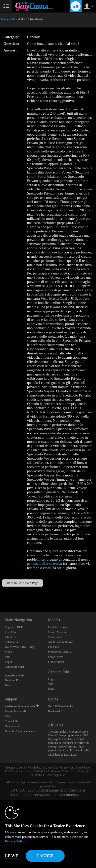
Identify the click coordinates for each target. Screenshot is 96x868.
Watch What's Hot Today (20, 647)
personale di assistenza (44, 564)
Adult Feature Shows (61, 642)
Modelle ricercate (58, 627)
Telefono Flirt (13, 680)
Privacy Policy (15, 841)
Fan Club (53, 647)
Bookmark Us (56, 711)
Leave (12, 856)
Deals (8, 685)
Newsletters (12, 726)
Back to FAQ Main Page (23, 583)
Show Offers (56, 657)
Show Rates (55, 637)
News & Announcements (20, 731)
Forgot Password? (15, 711)
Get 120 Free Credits (60, 706)
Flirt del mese (56, 662)
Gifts (51, 689)
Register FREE (14, 627)
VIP (7, 657)
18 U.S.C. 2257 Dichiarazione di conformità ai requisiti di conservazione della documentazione (48, 792)
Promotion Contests (60, 652)
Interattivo (11, 637)
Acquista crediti (14, 675)
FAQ (8, 716)
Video (8, 652)
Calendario (11, 642)
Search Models (57, 632)
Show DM (0, 594)
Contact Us (11, 721)
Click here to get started (62, 755)
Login (8, 662)
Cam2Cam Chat (14, 667)
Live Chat (11, 632)
